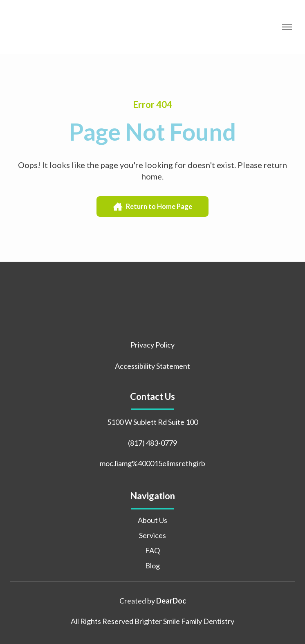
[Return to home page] (67, 27)
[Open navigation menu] (287, 27)
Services (152, 535)
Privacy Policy (152, 345)
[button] (152, 207)
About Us (152, 520)
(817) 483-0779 (152, 443)
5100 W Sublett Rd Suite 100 (152, 422)
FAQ (152, 550)
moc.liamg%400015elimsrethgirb (152, 463)
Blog (152, 565)
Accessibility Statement (152, 366)
